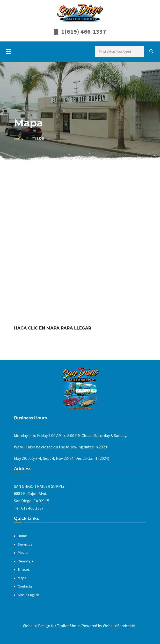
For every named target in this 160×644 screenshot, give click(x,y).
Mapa (22, 578)
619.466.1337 (32, 508)
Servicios (25, 545)
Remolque (26, 561)
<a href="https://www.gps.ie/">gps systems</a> (80, 246)
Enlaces (24, 570)
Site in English (28, 595)
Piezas (23, 553)
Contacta (25, 586)
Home (19, 138)
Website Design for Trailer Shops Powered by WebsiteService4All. (80, 626)
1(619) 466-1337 (84, 32)
